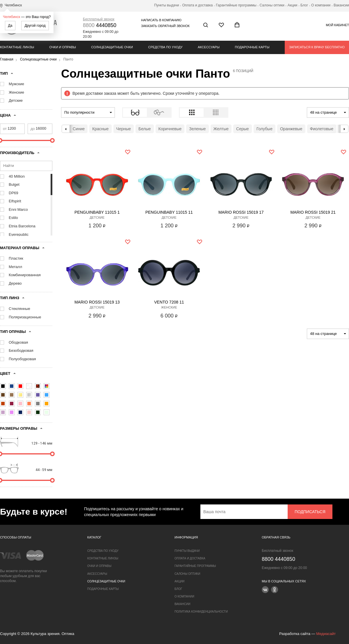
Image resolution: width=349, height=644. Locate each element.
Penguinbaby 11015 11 (169, 212)
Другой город (35, 26)
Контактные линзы (17, 47)
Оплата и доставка (197, 5)
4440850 (100, 25)
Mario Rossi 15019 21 (313, 212)
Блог (304, 5)
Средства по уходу (165, 47)
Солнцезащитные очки (112, 47)
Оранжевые (291, 129)
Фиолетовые (322, 129)
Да (10, 26)
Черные (124, 129)
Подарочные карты (252, 47)
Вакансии (341, 5)
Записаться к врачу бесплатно (317, 47)
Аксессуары (209, 47)
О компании (321, 5)
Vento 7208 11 (169, 302)
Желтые (221, 129)
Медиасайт (326, 634)
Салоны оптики (272, 5)
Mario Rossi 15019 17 (241, 212)
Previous (66, 129)
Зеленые (197, 129)
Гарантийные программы (236, 5)
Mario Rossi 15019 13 (97, 302)
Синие (79, 129)
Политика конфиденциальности (201, 612)
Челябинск (11, 17)
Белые (145, 129)
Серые (243, 129)
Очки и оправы (63, 47)
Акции (293, 5)
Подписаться (310, 512)
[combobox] (88, 113)
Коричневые (170, 129)
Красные (100, 129)
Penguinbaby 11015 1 (97, 212)
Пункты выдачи (167, 5)
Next (344, 129)
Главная (7, 59)
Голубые (265, 129)
